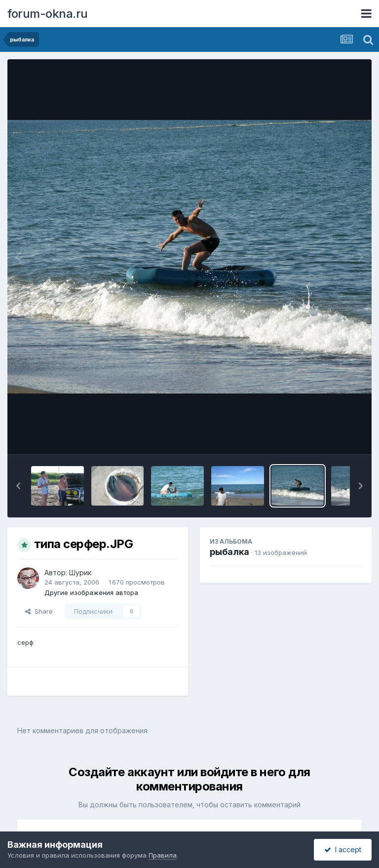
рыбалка (229, 552)
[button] (18, 486)
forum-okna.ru (48, 14)
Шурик (80, 572)
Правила (163, 855)
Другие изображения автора (91, 592)
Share (39, 611)
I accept (343, 849)
